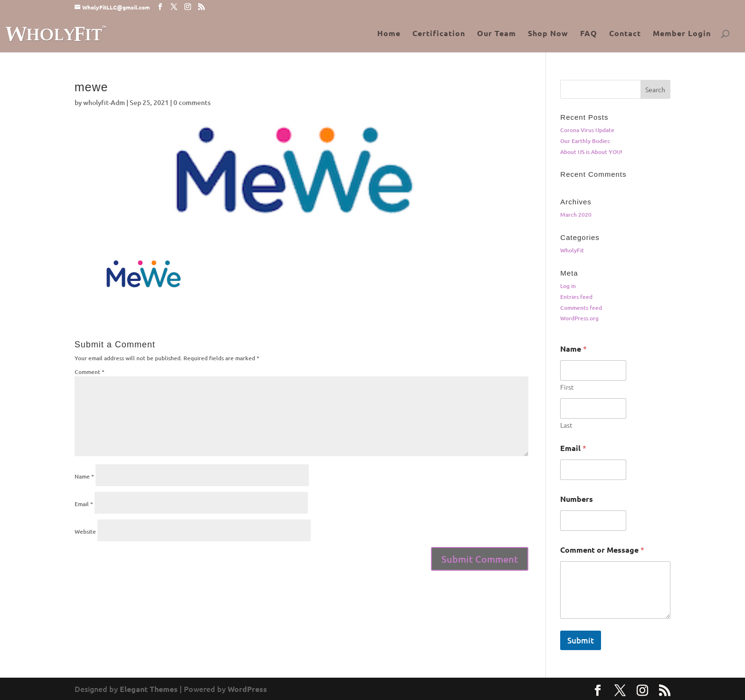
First (567, 387)
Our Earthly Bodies (585, 141)
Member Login (682, 34)
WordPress (247, 689)
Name (84, 476)
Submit (581, 640)
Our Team (497, 34)
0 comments (192, 102)
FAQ (589, 34)
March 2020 (576, 215)
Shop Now (548, 34)
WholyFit (572, 250)
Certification (439, 34)
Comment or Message (602, 550)
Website (85, 532)
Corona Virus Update (587, 130)
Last (566, 425)
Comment (90, 372)
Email (84, 504)
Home (389, 34)
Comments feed (581, 308)
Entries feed (576, 297)
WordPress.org (579, 318)
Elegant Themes (149, 689)
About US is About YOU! (591, 152)
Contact (625, 34)
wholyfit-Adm (104, 102)
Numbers (577, 499)
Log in (568, 286)
